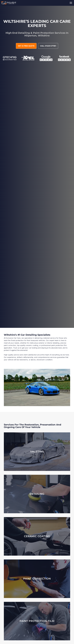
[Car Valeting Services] (37, 452)
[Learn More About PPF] (37, 621)
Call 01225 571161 (48, 46)
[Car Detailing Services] (37, 494)
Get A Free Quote (26, 46)
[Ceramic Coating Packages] (37, 536)
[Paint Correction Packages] (37, 579)
